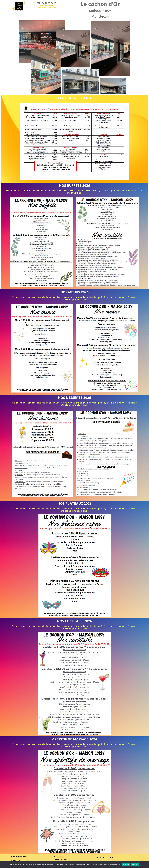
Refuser (135, 864)
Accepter (126, 864)
